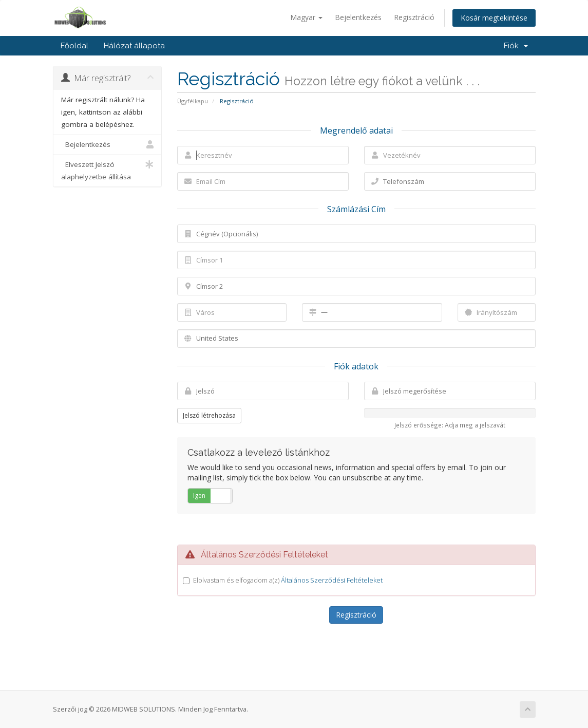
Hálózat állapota (134, 46)
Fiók (516, 46)
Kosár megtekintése (494, 18)
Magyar (306, 17)
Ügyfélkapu (193, 101)
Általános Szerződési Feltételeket (332, 580)
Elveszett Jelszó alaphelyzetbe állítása (108, 170)
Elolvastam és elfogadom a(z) (288, 580)
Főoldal (74, 46)
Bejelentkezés (358, 17)
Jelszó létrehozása (209, 415)
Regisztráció (414, 17)
